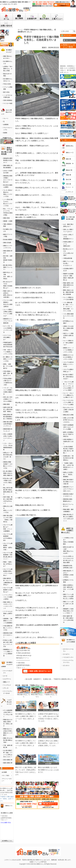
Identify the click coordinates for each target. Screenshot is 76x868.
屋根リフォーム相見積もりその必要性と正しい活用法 (68, 596)
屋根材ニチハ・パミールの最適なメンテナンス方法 (68, 350)
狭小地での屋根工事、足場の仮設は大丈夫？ (68, 377)
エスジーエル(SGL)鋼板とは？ (7, 337)
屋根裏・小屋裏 (8, 221)
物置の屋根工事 (8, 763)
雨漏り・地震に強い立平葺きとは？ (8, 564)
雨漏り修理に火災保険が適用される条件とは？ (68, 285)
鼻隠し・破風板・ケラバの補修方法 (8, 366)
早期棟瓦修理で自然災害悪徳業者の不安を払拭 (8, 345)
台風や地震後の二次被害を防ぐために (68, 442)
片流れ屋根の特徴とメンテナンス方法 (8, 628)
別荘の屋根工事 (8, 760)
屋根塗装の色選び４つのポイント (8, 635)
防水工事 (68, 180)
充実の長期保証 (8, 100)
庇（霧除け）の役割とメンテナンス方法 (8, 359)
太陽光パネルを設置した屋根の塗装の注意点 (68, 328)
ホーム (20, 30)
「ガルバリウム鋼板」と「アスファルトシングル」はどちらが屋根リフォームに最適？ (68, 386)
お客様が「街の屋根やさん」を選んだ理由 (8, 69)
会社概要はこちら (7, 841)
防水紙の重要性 (8, 240)
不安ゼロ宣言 (7, 84)
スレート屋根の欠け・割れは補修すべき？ (68, 343)
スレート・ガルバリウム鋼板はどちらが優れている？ (68, 395)
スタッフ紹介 (6, 775)
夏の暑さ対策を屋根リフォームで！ (8, 267)
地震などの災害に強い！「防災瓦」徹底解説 (68, 474)
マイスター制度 (8, 103)
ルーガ (5, 676)
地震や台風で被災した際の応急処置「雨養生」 (8, 409)
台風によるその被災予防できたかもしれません (68, 420)
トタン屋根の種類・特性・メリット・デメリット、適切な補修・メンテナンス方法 (68, 307)
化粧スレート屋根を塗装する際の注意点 (68, 335)
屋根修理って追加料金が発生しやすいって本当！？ (68, 611)
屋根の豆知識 (7, 243)
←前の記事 (28, 679)
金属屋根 (6, 125)
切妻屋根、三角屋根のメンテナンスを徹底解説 (8, 621)
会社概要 (4, 772)
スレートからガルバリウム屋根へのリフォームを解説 (68, 402)
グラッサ (6, 688)
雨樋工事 (68, 175)
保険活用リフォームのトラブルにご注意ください (68, 489)
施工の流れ (6, 92)
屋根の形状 (6, 218)
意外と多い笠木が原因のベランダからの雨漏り (8, 399)
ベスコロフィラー (68, 657)
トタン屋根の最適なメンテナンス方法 (68, 316)
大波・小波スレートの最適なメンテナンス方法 (8, 352)
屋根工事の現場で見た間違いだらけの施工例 (68, 482)
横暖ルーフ (6, 682)
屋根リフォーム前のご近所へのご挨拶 (68, 604)
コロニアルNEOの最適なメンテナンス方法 (68, 364)
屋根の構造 (6, 404)
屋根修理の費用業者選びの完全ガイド (8, 160)
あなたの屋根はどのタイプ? (6, 112)
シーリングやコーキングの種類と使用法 (8, 597)
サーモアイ (66, 654)
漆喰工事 (68, 159)
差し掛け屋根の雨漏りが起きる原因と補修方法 (8, 473)
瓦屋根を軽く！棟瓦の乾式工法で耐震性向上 (68, 458)
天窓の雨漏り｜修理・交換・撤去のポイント (8, 373)
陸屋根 (5, 133)
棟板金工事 (69, 170)
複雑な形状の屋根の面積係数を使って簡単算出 (8, 417)
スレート (6, 118)
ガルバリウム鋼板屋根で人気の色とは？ (8, 590)
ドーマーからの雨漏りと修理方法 (8, 613)
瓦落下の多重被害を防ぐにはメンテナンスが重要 (68, 427)
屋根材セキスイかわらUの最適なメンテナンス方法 (68, 357)
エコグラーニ (7, 679)
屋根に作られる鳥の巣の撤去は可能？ (8, 740)
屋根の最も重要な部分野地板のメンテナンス (8, 424)
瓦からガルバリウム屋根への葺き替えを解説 (68, 410)
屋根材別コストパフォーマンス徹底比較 (8, 321)
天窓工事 (68, 184)
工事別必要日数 (68, 258)
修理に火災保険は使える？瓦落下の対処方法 (68, 434)
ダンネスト (66, 665)
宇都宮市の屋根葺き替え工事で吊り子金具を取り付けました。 (64, 679)
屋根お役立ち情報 (68, 415)
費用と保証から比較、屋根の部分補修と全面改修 (68, 292)
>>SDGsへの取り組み (7, 797)
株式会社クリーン (23, 658)
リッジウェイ (7, 685)
